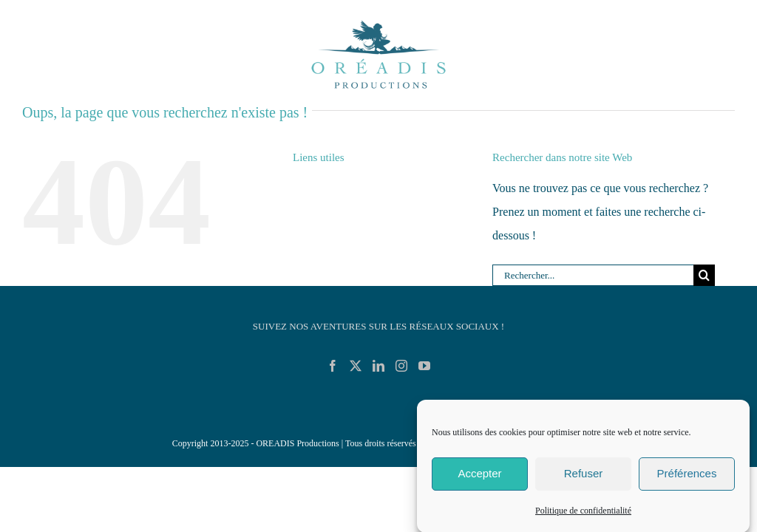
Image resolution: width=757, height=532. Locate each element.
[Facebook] (333, 366)
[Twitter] (356, 366)
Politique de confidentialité (583, 515)
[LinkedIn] (378, 366)
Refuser (584, 478)
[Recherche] (704, 276)
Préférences (687, 478)
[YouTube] (424, 366)
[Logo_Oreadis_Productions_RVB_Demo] (378, 20)
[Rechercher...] (593, 276)
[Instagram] (401, 366)
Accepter (479, 478)
